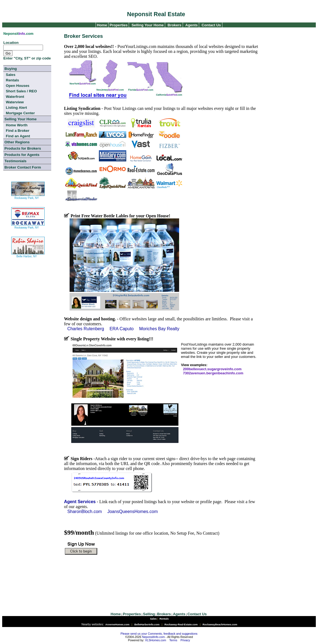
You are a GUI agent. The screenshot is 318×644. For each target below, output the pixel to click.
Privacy (185, 640)
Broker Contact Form (23, 167)
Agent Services (80, 502)
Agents (192, 25)
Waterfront (15, 97)
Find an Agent (18, 136)
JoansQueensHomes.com (133, 512)
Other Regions (17, 142)
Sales (11, 75)
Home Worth (17, 125)
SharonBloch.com (85, 512)
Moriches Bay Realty (159, 329)
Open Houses (18, 86)
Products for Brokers (23, 148)
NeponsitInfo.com (154, 637)
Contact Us (211, 25)
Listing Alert (16, 108)
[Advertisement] (160, 579)
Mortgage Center (20, 113)
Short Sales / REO (21, 91)
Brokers (174, 25)
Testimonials (15, 161)
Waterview (15, 102)
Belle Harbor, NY (28, 254)
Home (101, 25)
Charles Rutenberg (86, 329)
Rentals (12, 80)
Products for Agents (22, 155)
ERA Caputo (122, 329)
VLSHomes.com (155, 640)
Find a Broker (18, 131)
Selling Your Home (147, 25)
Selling (149, 614)
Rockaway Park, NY (28, 196)
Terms (173, 640)
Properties (118, 25)
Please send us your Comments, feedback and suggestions (159, 634)
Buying (11, 69)
